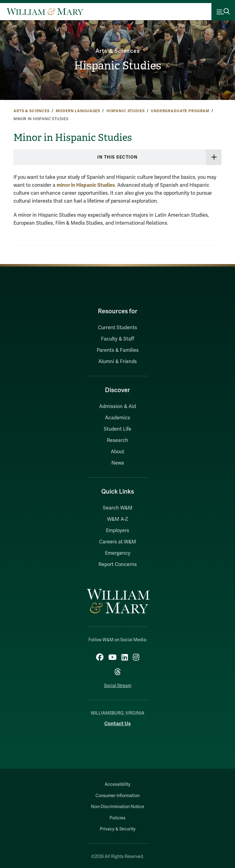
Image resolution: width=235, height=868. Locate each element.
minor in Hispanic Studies (86, 185)
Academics (117, 418)
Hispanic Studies (118, 66)
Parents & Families (118, 350)
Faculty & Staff (117, 339)
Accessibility (117, 784)
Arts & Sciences (118, 51)
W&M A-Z (118, 519)
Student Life (117, 429)
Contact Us (117, 724)
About (117, 452)
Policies (117, 818)
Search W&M (118, 508)
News (118, 463)
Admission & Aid (117, 406)
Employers (117, 531)
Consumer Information (117, 796)
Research (117, 440)
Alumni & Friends (117, 362)
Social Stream (118, 686)
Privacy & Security (118, 829)
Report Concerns (118, 565)
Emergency (118, 553)
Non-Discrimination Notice (117, 807)
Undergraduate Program (180, 111)
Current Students (117, 328)
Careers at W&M (118, 542)
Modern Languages (78, 111)
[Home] (45, 12)
